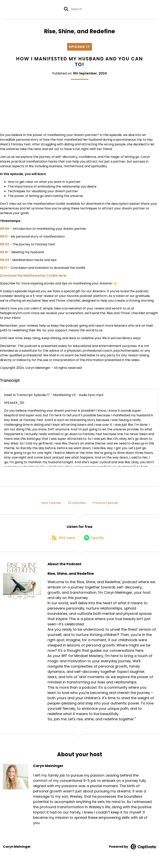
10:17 (4, 269)
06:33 (4, 261)
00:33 (4, 246)
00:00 (5, 230)
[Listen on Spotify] (95, 541)
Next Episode (51, 504)
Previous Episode (105, 504)
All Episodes (77, 504)
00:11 (4, 238)
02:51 (4, 253)
